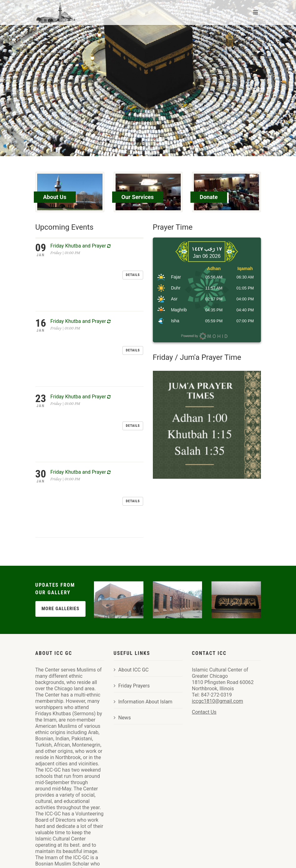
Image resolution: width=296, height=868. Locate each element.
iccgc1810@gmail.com (218, 639)
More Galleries (61, 547)
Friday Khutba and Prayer (80, 246)
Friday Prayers (132, 624)
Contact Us (204, 650)
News (122, 656)
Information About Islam (143, 640)
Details (133, 250)
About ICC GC (131, 608)
